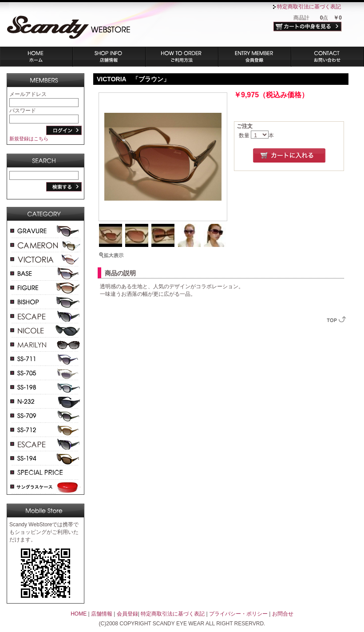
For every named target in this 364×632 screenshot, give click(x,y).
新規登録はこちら (29, 139)
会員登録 (255, 57)
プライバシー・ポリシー (238, 614)
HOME (79, 614)
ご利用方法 (182, 57)
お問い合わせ (328, 57)
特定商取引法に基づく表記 (309, 7)
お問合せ (283, 614)
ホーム (36, 57)
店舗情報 (109, 57)
